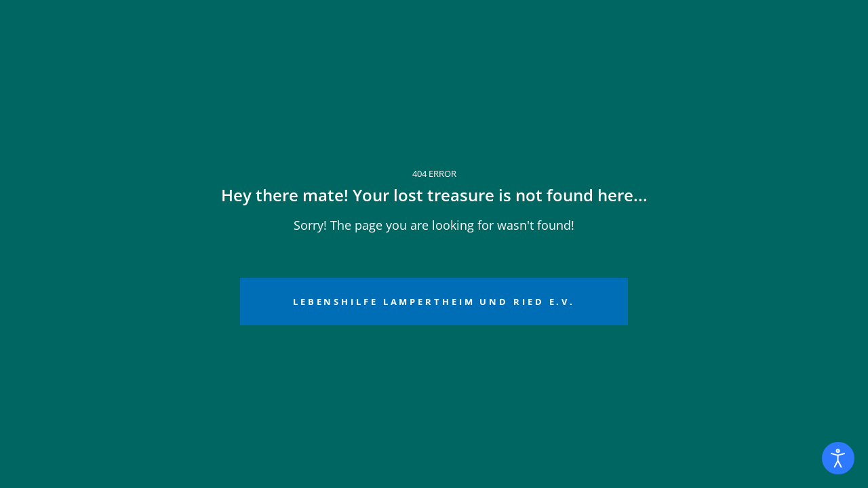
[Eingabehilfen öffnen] (838, 458)
